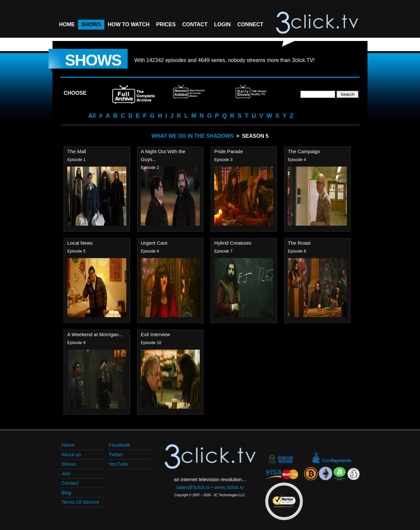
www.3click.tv (229, 487)
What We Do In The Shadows (193, 136)
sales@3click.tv (193, 487)
